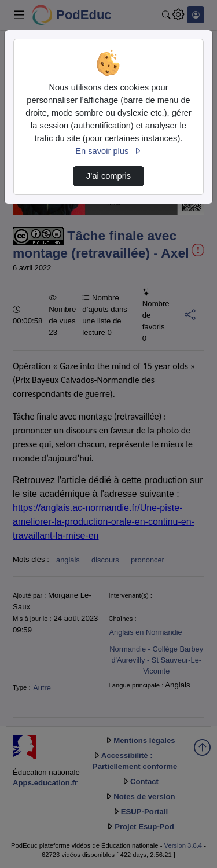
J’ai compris (108, 176)
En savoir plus (108, 151)
